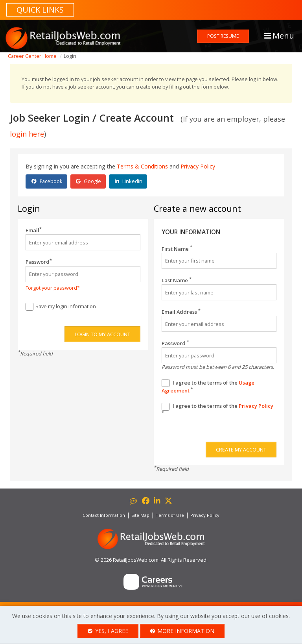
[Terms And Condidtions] (166, 383)
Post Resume (223, 36)
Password (39, 262)
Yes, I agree (108, 631)
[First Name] (219, 261)
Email (34, 230)
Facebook (47, 181)
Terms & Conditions (142, 166)
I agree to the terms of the (208, 387)
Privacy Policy (198, 166)
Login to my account (102, 334)
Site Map (140, 515)
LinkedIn (129, 181)
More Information (182, 631)
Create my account (241, 450)
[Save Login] (29, 307)
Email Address (181, 312)
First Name (177, 249)
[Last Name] (219, 292)
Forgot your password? (52, 288)
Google (88, 181)
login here (27, 134)
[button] (278, 28)
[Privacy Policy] (166, 407)
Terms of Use (170, 515)
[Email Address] (219, 324)
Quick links (40, 10)
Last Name (177, 280)
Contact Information (104, 515)
